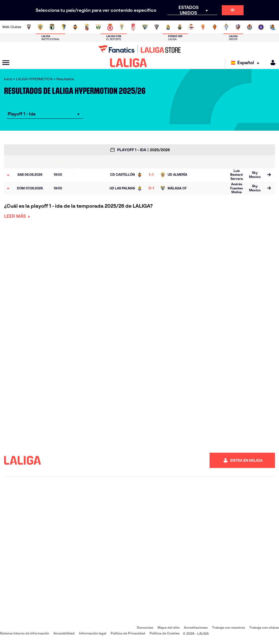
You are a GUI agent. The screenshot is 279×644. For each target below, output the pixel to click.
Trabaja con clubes (264, 627)
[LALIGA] (128, 63)
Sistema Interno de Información (25, 633)
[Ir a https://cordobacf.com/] (122, 27)
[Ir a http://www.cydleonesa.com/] (110, 27)
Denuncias (145, 627)
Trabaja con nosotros (228, 627)
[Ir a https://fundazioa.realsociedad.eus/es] (273, 27)
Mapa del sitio (169, 627)
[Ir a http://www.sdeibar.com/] (226, 27)
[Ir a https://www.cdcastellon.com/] (75, 27)
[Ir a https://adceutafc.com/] (87, 27)
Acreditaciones (196, 627)
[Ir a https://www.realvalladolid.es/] (250, 27)
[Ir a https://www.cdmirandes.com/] (157, 27)
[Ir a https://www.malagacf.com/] (145, 27)
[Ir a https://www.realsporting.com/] (203, 27)
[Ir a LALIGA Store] (139, 49)
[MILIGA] (271, 63)
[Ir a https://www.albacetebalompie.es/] (29, 27)
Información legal (93, 633)
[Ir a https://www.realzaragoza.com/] (215, 27)
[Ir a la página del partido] (269, 175)
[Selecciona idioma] (246, 63)
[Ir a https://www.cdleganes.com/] (98, 27)
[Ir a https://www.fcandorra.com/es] (261, 27)
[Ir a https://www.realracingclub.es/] (180, 27)
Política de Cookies (165, 633)
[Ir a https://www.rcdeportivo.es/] (191, 27)
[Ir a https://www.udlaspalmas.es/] (168, 27)
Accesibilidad (64, 633)
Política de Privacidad (128, 633)
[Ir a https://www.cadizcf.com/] (64, 27)
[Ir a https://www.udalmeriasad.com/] (40, 27)
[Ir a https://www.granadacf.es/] (133, 27)
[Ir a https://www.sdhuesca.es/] (238, 27)
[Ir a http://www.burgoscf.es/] (52, 27)
